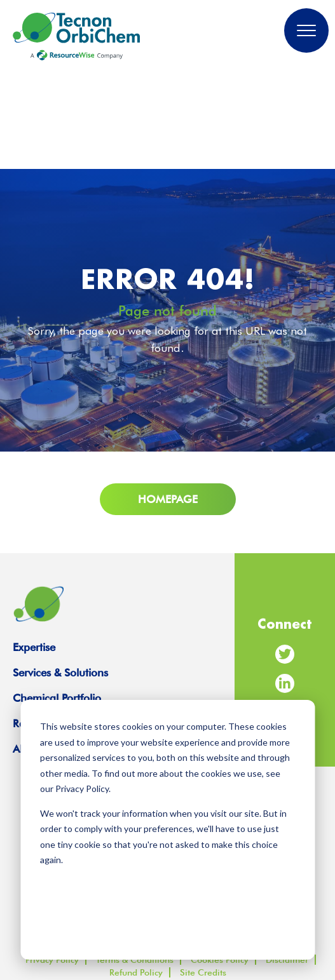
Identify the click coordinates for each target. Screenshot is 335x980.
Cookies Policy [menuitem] (220, 960)
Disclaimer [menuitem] (287, 960)
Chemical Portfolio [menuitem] (57, 698)
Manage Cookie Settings (168, 891)
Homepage (168, 499)
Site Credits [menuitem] (203, 972)
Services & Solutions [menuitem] (60, 673)
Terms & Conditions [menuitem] (135, 960)
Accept (102, 925)
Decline (232, 925)
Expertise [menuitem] (34, 647)
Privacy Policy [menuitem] (52, 960)
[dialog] (167, 830)
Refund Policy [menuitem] (136, 972)
